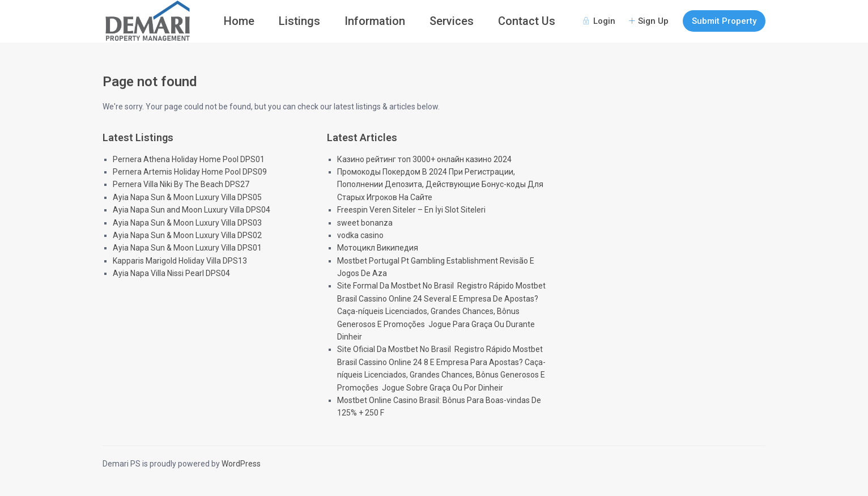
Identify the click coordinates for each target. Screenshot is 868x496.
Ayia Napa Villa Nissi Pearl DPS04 (171, 273)
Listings (299, 21)
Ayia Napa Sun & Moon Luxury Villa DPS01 (187, 248)
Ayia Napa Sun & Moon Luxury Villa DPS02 (187, 235)
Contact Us (527, 21)
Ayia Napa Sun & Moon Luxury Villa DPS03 (187, 223)
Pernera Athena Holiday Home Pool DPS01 (189, 159)
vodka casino (360, 235)
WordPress (241, 464)
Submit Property (724, 21)
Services (452, 21)
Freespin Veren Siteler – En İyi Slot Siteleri (411, 210)
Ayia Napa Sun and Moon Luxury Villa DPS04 (192, 210)
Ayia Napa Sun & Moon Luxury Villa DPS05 (187, 197)
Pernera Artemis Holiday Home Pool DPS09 (190, 172)
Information (375, 21)
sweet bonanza (365, 223)
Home (239, 21)
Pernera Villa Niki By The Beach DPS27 (181, 184)
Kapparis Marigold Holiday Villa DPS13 (180, 261)
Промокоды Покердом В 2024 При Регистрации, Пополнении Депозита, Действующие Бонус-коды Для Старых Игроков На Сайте (440, 185)
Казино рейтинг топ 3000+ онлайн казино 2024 (424, 159)
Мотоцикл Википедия (378, 248)
